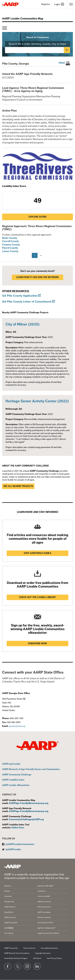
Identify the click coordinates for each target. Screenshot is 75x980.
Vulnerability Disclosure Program (16, 958)
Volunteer (8, 896)
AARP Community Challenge (17, 775)
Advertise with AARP (45, 886)
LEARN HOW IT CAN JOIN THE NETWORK (37, 277)
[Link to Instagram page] (27, 966)
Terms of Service (29, 948)
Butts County (10, 238)
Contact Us (42, 891)
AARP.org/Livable (11, 764)
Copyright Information (43, 953)
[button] (71, 4)
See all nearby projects (18, 486)
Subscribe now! (37, 644)
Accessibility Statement (49, 948)
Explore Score (38, 217)
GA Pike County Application (20, 296)
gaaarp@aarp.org (17, 726)
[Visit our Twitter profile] (18, 966)
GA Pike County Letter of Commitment (27, 302)
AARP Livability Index (13, 780)
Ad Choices (37, 958)
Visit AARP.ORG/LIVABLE (37, 553)
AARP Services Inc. (45, 902)
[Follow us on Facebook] (8, 966)
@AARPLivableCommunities (20, 844)
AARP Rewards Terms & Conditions (17, 953)
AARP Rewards (10, 907)
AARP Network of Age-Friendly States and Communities (31, 769)
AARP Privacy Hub (11, 948)
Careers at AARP (44, 896)
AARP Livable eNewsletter (16, 785)
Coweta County (11, 245)
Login (57, 4)
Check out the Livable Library (37, 597)
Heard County (10, 248)
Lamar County (10, 251)
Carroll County (10, 241)
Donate (7, 891)
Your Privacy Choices (54, 958)
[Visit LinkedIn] (37, 966)
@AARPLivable (13, 849)
